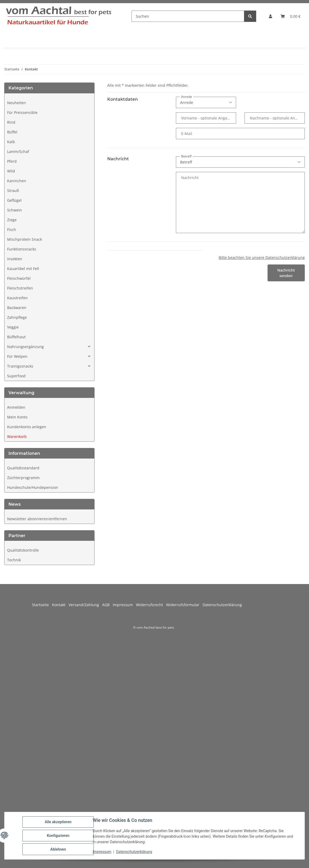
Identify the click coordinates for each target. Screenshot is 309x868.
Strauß (13, 191)
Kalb (11, 142)
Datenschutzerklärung (134, 852)
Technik (14, 560)
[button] (270, 16)
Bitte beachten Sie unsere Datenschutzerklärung (262, 257)
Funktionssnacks (22, 249)
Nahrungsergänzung (25, 347)
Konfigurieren (58, 836)
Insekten (15, 259)
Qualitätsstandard (23, 468)
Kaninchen (17, 181)
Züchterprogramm (23, 478)
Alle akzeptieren (58, 822)
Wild (11, 171)
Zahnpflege (17, 317)
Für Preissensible (22, 112)
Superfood (16, 376)
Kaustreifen (17, 298)
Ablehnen (58, 849)
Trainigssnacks (20, 366)
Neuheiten (17, 103)
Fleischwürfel (19, 278)
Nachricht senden (286, 273)
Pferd (12, 161)
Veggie (13, 327)
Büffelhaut (16, 337)
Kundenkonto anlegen (27, 427)
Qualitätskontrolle (23, 550)
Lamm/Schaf (18, 151)
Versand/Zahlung (85, 605)
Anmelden (16, 407)
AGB (107, 605)
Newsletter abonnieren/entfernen (37, 519)
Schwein (15, 210)
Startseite (42, 605)
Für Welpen (17, 356)
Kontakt (60, 605)
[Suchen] (188, 16)
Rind (11, 122)
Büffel (12, 132)
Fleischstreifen (20, 288)
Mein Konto (17, 417)
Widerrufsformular (184, 605)
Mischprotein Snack (25, 239)
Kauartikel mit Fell (23, 269)
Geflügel (14, 200)
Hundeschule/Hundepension (33, 487)
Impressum (102, 852)
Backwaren (17, 308)
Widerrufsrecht (151, 605)
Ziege (12, 220)
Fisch (12, 230)
